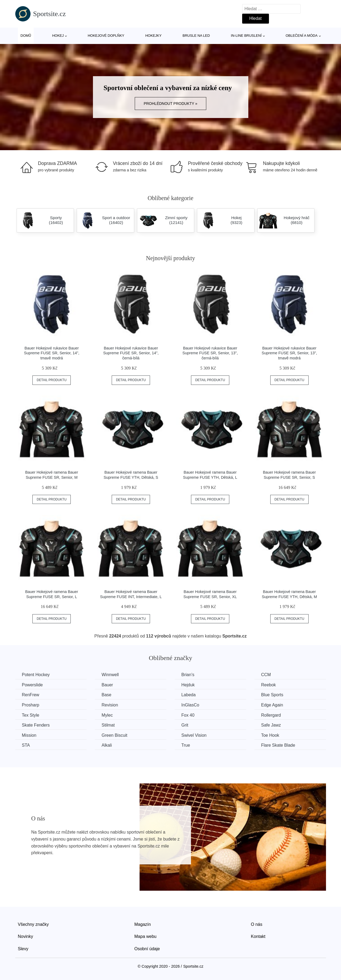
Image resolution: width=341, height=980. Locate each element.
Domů (26, 36)
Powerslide (32, 685)
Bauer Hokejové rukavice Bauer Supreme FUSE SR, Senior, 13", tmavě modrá (289, 353)
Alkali (107, 745)
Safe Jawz (271, 725)
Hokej (58, 36)
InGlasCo (190, 705)
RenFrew (31, 695)
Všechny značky (33, 924)
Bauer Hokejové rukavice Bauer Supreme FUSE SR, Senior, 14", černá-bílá (131, 353)
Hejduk (188, 685)
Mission (29, 735)
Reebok (269, 685)
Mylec (107, 715)
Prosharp (31, 705)
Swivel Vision (194, 735)
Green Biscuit (114, 735)
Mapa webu (146, 936)
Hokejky (153, 36)
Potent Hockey (36, 675)
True (186, 745)
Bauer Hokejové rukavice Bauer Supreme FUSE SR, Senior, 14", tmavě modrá (52, 353)
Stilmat (108, 725)
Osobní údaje (147, 949)
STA (26, 745)
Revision (110, 705)
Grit (185, 725)
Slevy (23, 949)
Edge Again (272, 705)
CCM (266, 675)
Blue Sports (272, 695)
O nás (257, 924)
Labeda (188, 695)
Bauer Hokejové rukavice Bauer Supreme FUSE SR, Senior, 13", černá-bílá (210, 353)
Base (106, 695)
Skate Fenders (36, 725)
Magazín (143, 924)
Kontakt (258, 936)
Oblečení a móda (301, 36)
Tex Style (31, 715)
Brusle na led (196, 36)
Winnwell (110, 675)
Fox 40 (188, 715)
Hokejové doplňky (106, 36)
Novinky (26, 936)
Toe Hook (270, 735)
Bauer (107, 685)
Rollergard (271, 715)
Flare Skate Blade (278, 745)
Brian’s (188, 675)
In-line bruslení (246, 36)
